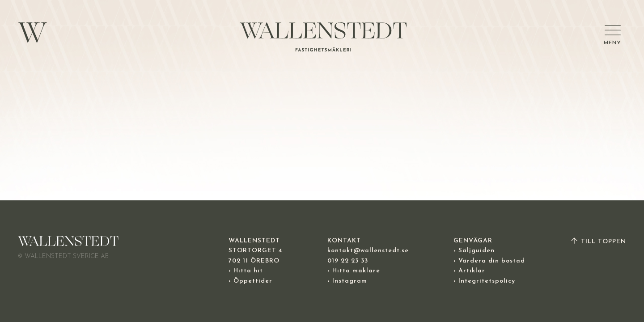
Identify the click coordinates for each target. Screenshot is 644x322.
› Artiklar (469, 271)
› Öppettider (250, 281)
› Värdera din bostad (489, 261)
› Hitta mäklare (354, 271)
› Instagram (347, 281)
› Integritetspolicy (484, 281)
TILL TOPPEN (598, 242)
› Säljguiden (474, 251)
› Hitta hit (246, 271)
